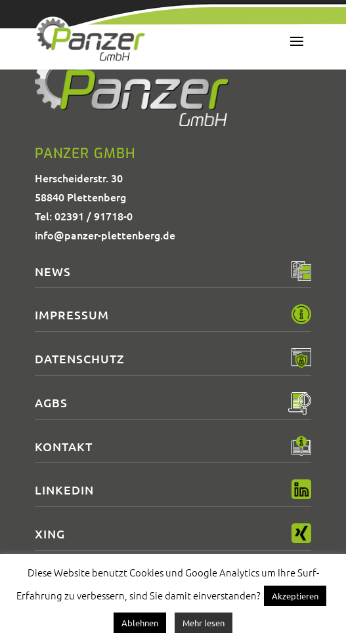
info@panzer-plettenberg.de (105, 235)
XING (50, 533)
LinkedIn (64, 490)
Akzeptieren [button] (295, 596)
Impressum (72, 314)
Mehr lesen (204, 623)
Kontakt (64, 446)
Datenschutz (80, 358)
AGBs (51, 402)
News (53, 271)
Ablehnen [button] (140, 623)
